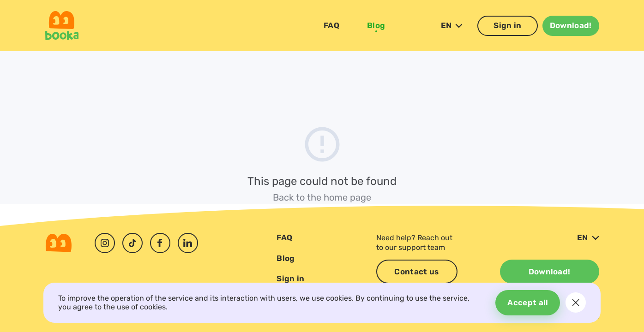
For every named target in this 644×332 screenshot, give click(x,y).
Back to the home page (322, 197)
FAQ (331, 26)
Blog (376, 26)
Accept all (526, 302)
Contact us (416, 272)
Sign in (507, 26)
